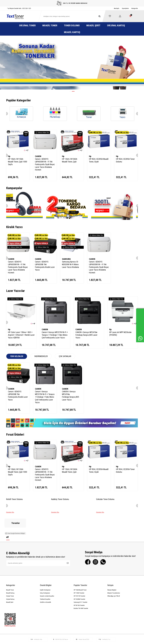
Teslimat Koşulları (45, 582)
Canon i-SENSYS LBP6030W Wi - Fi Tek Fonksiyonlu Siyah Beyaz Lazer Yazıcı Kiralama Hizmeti (45, 164)
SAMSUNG (66, 259)
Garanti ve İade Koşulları (47, 579)
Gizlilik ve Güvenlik (45, 585)
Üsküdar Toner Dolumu (105, 499)
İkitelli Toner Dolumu (14, 499)
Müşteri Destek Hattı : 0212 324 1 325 (19, 8)
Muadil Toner (50, 25)
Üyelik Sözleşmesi (45, 573)
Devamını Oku (10, 512)
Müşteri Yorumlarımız (114, 576)
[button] (70, 91)
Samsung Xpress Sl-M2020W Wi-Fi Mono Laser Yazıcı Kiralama (70, 264)
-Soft (62, 642)
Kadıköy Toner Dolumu (60, 499)
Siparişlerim (125, 8)
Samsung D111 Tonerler (80, 585)
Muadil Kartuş (72, 32)
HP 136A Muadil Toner (80, 573)
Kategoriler (135, 8)
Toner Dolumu (72, 25)
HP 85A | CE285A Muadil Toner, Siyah (99, 160)
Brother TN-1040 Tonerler (81, 591)
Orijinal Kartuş (116, 25)
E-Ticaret (66, 642)
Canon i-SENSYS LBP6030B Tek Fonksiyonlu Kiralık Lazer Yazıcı (45, 266)
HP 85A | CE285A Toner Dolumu (125, 160)
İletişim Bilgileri (112, 573)
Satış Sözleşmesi (45, 576)
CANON (38, 156)
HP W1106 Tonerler (79, 588)
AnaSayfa (116, 8)
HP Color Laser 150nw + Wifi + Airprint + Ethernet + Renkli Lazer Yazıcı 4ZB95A (21, 335)
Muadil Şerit (93, 25)
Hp (9, 156)
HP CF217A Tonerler (79, 579)
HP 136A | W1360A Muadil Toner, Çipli (70, 160)
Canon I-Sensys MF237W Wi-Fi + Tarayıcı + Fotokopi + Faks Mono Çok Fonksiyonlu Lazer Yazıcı (55, 335)
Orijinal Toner (27, 25)
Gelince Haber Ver (42, 133)
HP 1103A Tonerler (79, 576)
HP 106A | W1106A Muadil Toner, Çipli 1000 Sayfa (17, 162)
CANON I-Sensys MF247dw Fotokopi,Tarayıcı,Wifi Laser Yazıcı (86, 335)
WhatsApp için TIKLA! (114, 579)
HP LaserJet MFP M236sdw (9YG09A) (120, 334)
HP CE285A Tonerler (79, 582)
